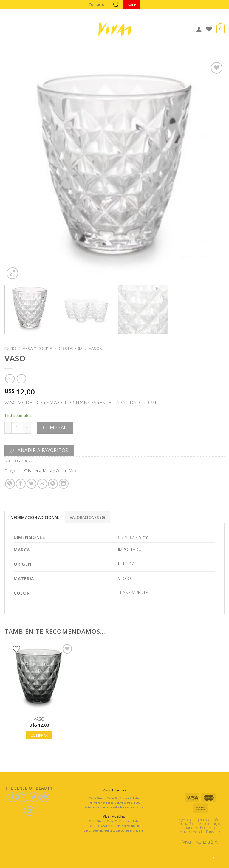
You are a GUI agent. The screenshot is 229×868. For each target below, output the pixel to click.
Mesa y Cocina (37, 348)
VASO (39, 719)
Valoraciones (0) (88, 517)
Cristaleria (71, 348)
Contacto (96, 4)
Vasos (95, 348)
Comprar (55, 428)
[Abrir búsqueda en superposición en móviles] (116, 5)
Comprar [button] (39, 735)
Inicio (10, 348)
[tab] (34, 517)
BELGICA (126, 564)
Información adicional (34, 517)
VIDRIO (124, 578)
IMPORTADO (130, 549)
